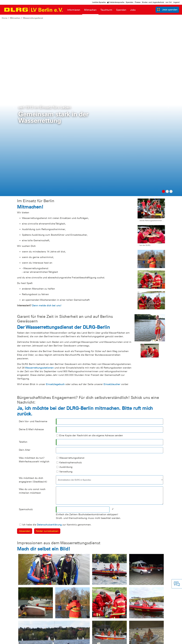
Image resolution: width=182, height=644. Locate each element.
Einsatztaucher (112, 203)
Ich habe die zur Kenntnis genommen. (57, 343)
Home (5, 18)
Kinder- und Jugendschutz (153, 2)
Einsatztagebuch (56, 203)
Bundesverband (172, 640)
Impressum (8, 640)
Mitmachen (15, 18)
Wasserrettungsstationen (40, 186)
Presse (138, 2)
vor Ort (169, 2)
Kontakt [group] (129, 602)
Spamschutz (26, 328)
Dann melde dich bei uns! (47, 124)
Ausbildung (66, 286)
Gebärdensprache (116, 2)
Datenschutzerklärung (49, 343)
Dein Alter (25, 268)
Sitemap (32, 640)
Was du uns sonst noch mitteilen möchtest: (32, 310)
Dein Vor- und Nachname (33, 240)
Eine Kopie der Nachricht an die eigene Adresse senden (91, 254)
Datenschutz (21, 640)
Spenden (130, 2)
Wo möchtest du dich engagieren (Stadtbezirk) (33, 298)
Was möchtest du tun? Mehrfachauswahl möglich (34, 278)
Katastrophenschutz (71, 281)
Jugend (176, 2)
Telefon (23, 260)
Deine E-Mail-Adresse (31, 248)
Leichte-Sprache (99, 2)
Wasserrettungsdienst (33, 18)
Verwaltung (66, 290)
